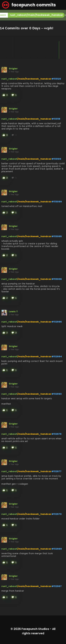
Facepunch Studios (35, 629)
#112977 (56, 471)
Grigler (13, 69)
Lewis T (13, 312)
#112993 (57, 394)
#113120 (56, 79)
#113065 (57, 236)
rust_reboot (9, 79)
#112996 (57, 322)
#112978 (56, 434)
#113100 (56, 159)
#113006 (57, 279)
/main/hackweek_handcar (34, 79)
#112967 (57, 586)
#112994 (57, 356)
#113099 (57, 202)
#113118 (56, 119)
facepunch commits (29, 5)
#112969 (57, 549)
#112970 (57, 514)
